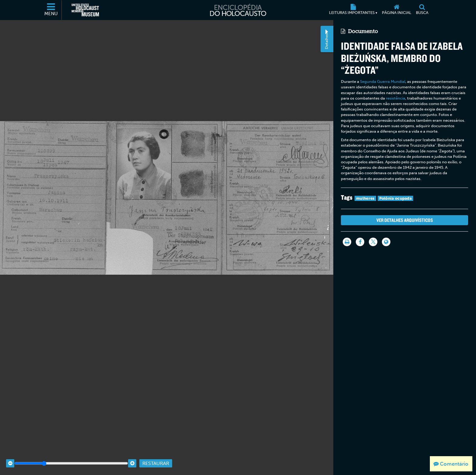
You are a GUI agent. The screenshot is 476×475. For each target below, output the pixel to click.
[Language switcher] (386, 242)
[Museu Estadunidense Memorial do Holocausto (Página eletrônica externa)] (85, 10)
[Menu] (51, 10)
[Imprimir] (347, 242)
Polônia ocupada (396, 198)
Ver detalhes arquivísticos (405, 220)
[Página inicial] (396, 10)
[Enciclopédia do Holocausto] (238, 10)
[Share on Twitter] (373, 242)
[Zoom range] (71, 459)
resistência (396, 98)
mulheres (365, 198)
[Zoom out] (10, 459)
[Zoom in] (132, 459)
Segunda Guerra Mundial (383, 81)
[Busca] (422, 10)
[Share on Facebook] (360, 242)
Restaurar (156, 459)
